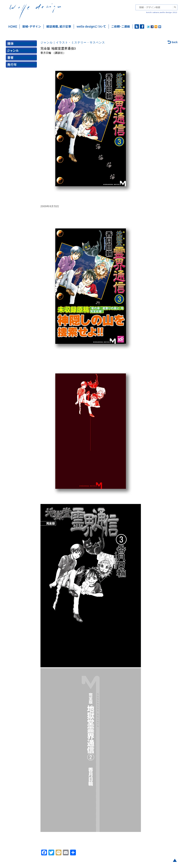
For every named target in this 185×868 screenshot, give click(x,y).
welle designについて (91, 27)
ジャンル (22, 51)
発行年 (22, 65)
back (173, 42)
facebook (142, 27)
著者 (22, 58)
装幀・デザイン (32, 27)
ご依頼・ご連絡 (121, 27)
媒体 (22, 44)
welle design (35, 12)
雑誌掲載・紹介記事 (59, 27)
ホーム (13, 27)
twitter (137, 27)
